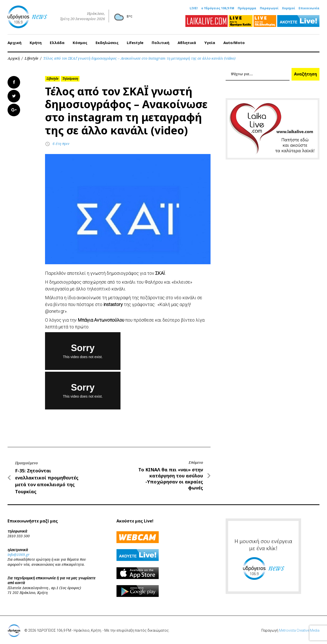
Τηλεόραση (70, 79)
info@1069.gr (19, 555)
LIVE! (194, 8)
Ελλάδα (57, 43)
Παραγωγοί (269, 8)
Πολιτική (160, 43)
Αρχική (14, 43)
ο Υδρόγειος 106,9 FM (218, 8)
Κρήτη (36, 43)
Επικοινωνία (309, 8)
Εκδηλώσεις (107, 43)
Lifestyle (135, 43)
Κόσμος (80, 43)
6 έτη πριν (61, 144)
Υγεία (210, 43)
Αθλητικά (187, 43)
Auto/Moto (234, 43)
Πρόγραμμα (247, 8)
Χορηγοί (289, 8)
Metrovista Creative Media (299, 630)
